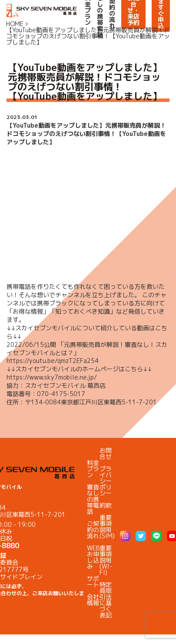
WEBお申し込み (93, 557)
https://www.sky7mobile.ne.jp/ (52, 377)
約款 (106, 505)
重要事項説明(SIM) (107, 527)
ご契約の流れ (93, 530)
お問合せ (106, 453)
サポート (93, 581)
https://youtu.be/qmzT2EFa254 (53, 361)
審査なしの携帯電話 (93, 499)
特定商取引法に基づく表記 (106, 600)
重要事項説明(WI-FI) (106, 560)
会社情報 (93, 600)
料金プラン (93, 469)
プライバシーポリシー (106, 481)
